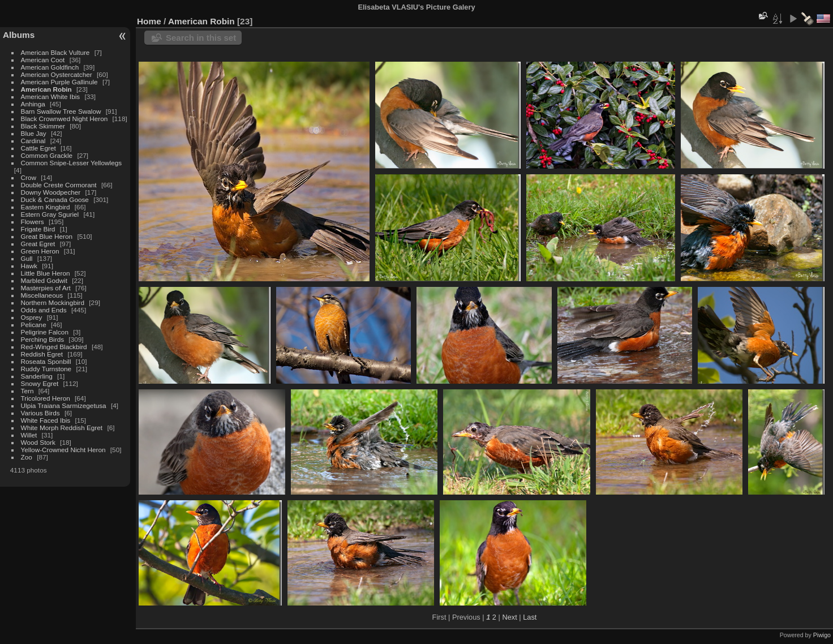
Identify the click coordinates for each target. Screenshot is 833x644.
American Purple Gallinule (59, 82)
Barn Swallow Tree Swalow (61, 111)
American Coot (43, 60)
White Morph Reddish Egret (62, 428)
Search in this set (201, 38)
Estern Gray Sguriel (50, 214)
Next (509, 617)
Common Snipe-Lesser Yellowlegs (72, 163)
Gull (27, 258)
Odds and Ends (44, 310)
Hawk (29, 266)
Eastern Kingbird (46, 207)
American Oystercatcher (57, 74)
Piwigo (822, 635)
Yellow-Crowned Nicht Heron (63, 450)
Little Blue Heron (46, 273)
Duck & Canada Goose (55, 199)
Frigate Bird (38, 229)
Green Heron (40, 251)
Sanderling (37, 376)
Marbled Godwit (44, 280)
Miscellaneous (42, 295)
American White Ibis (51, 96)
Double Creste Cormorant (59, 185)
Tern (27, 391)
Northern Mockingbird (53, 302)
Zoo (27, 457)
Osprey (32, 317)
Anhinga (33, 104)
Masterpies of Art (46, 288)
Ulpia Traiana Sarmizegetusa (64, 405)
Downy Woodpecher (51, 192)
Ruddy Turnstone (46, 369)
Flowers (33, 222)
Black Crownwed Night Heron (65, 119)
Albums (19, 35)
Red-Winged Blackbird (54, 347)
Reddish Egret (42, 354)
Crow (29, 177)
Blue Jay (34, 133)
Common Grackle (47, 155)
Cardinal (33, 141)
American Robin (46, 89)
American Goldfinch (50, 67)
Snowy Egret (40, 383)
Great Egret (38, 244)
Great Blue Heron (47, 236)
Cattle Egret (38, 148)
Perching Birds (43, 339)
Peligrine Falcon (45, 332)
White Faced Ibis (46, 420)
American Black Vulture (55, 52)
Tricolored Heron (46, 398)
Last (530, 617)
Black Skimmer (43, 126)
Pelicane (34, 325)
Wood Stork (38, 442)
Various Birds (40, 413)
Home (149, 21)
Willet (29, 435)
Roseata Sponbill (46, 361)
